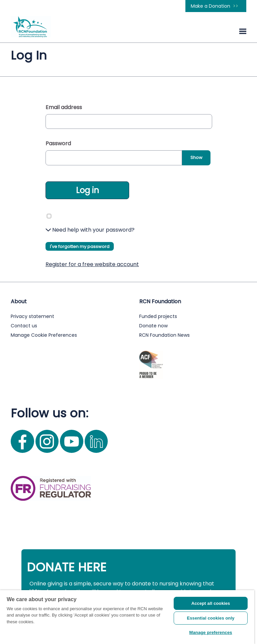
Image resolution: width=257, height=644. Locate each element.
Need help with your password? (90, 230)
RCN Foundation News (164, 335)
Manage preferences (211, 632)
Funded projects (158, 316)
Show (196, 157)
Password (58, 143)
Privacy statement (32, 316)
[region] (127, 617)
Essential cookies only (210, 618)
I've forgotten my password (80, 247)
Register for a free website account (92, 264)
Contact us (24, 326)
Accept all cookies (211, 603)
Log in (88, 190)
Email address (64, 107)
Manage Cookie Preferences (44, 335)
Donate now (153, 326)
